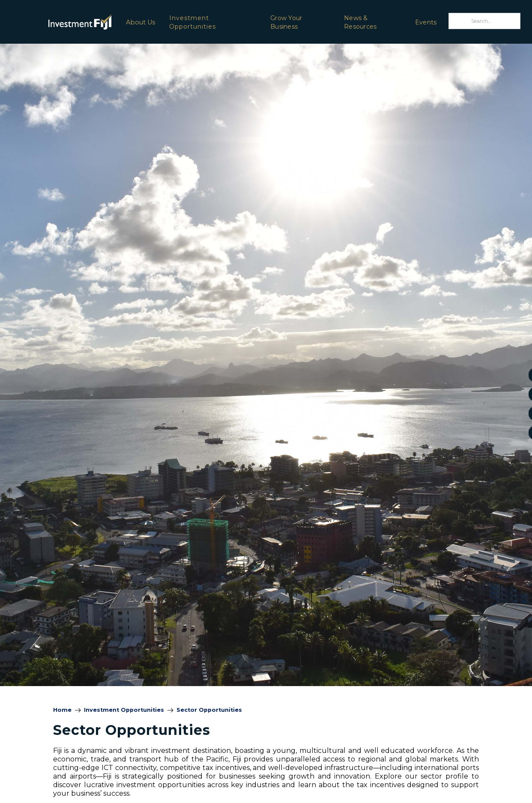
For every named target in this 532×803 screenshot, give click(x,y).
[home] (57, 22)
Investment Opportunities (193, 22)
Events (426, 22)
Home (62, 710)
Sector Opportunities (209, 710)
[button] (140, 22)
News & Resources (360, 22)
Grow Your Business (286, 22)
